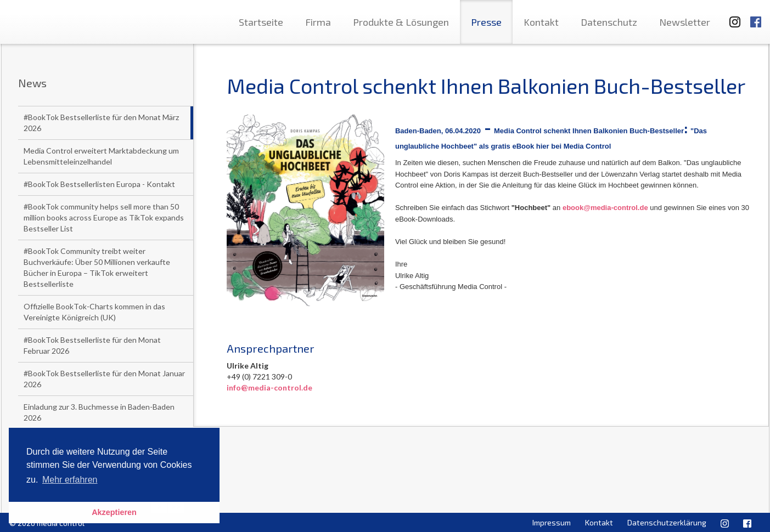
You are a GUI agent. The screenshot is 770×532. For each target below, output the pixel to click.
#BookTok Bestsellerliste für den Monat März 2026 (101, 123)
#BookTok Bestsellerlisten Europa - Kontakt (99, 184)
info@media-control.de (269, 387)
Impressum (552, 522)
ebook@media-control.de (605, 208)
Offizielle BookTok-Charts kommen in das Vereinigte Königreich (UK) (94, 312)
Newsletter (685, 22)
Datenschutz (609, 22)
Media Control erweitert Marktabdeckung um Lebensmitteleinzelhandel (101, 156)
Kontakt (541, 22)
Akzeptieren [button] (114, 512)
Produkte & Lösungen (401, 22)
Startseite (261, 22)
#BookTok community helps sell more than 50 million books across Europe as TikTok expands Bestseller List (104, 217)
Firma (318, 22)
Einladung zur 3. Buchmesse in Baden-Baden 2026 (99, 412)
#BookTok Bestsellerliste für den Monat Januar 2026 (104, 379)
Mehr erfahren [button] (70, 480)
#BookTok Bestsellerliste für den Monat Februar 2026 (92, 345)
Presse (486, 22)
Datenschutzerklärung (667, 522)
